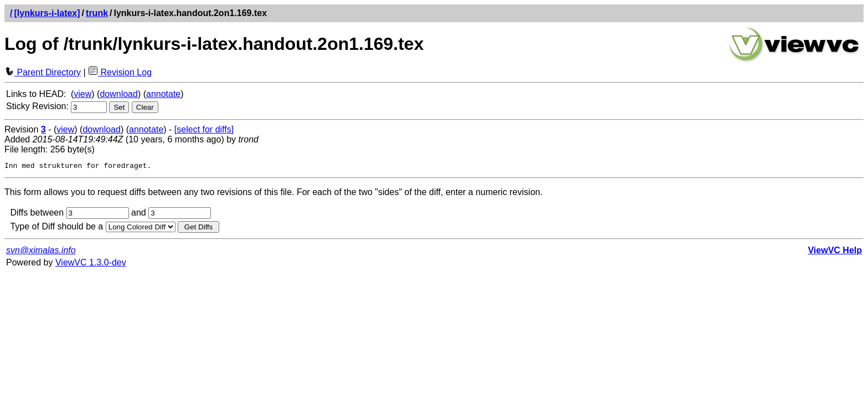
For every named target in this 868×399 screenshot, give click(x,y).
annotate (163, 94)
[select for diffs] (204, 129)
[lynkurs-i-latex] (47, 13)
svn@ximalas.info (41, 252)
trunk (97, 13)
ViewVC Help (835, 252)
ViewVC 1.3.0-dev (91, 264)
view (82, 94)
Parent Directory (43, 72)
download (119, 94)
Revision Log (120, 72)
